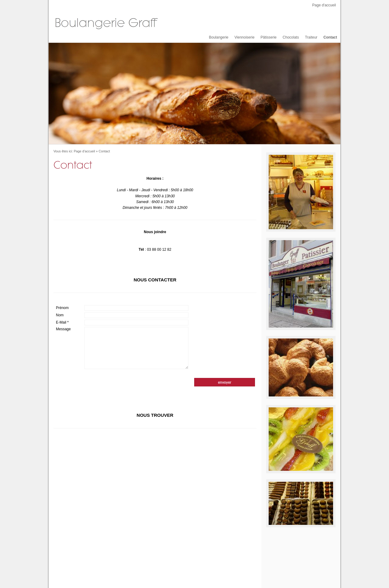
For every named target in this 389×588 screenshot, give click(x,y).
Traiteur (311, 37)
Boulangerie (219, 37)
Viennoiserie (245, 37)
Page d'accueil (324, 5)
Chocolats (291, 37)
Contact (330, 37)
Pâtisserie (269, 37)
